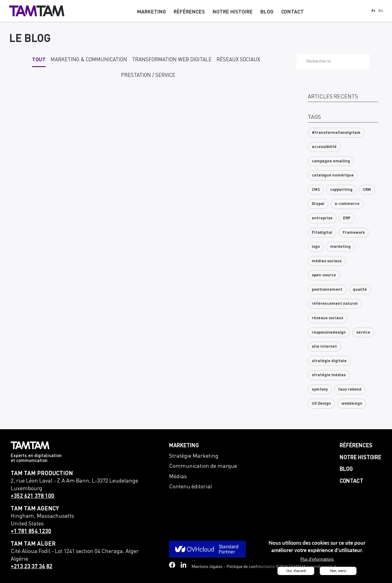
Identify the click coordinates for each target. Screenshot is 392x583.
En (381, 11)
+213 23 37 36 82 (32, 567)
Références (356, 446)
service (363, 333)
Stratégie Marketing (194, 456)
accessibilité (324, 147)
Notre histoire (360, 458)
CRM (367, 190)
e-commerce (347, 204)
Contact (351, 481)
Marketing (184, 446)
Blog (346, 469)
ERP (347, 218)
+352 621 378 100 (32, 496)
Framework (354, 233)
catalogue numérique (333, 175)
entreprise (322, 218)
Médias (178, 477)
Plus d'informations (317, 559)
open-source (324, 275)
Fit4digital (322, 233)
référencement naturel (335, 304)
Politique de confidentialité (251, 567)
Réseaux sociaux (238, 60)
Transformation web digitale (172, 60)
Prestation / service (148, 76)
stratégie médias (329, 375)
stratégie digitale (329, 361)
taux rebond (350, 390)
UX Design (321, 404)
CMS (316, 190)
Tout (39, 60)
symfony (320, 390)
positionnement (327, 290)
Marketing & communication (89, 60)
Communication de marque (203, 466)
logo (316, 247)
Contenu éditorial (190, 487)
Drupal (318, 204)
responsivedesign (329, 333)
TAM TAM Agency (35, 509)
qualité (360, 290)
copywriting (341, 190)
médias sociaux (327, 261)
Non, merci (338, 571)
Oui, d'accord (296, 571)
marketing (340, 247)
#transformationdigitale (336, 133)
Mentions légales (207, 567)
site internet (324, 347)
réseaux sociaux (328, 318)
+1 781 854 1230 (31, 532)
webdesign (352, 404)
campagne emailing (331, 161)
